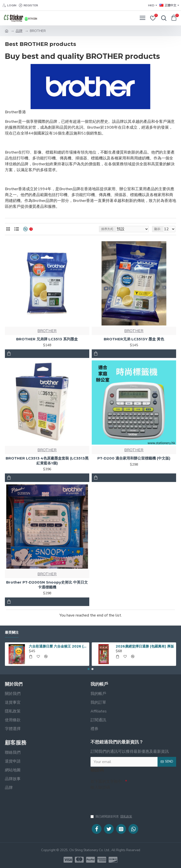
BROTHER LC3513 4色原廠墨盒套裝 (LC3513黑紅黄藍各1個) (47, 461)
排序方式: (107, 229)
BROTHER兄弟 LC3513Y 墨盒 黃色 (134, 339)
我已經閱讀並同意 (112, 816)
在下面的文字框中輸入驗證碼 (106, 783)
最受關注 (12, 631)
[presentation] (125, 799)
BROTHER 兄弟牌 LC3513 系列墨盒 (47, 339)
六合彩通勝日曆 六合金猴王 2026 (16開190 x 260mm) (58, 645)
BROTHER (47, 331)
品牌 (19, 31)
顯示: (158, 229)
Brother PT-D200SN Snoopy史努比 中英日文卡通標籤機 (47, 585)
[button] (89, 668)
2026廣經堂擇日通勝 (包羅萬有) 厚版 (145, 645)
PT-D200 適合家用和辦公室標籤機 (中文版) (134, 458)
